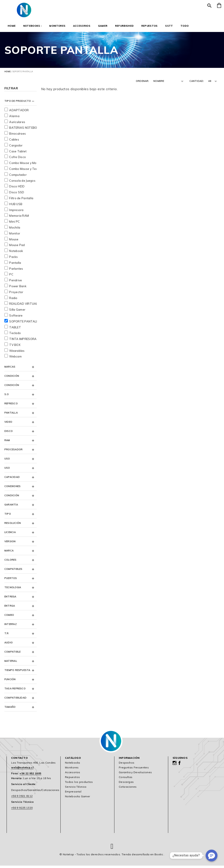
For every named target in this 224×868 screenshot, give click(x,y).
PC (11, 277)
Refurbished (124, 26)
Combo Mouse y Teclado (26, 171)
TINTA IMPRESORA (23, 341)
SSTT (169, 26)
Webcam (15, 359)
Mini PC (14, 224)
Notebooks (32, 26)
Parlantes (16, 271)
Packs (13, 259)
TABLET (15, 330)
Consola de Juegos (22, 183)
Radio (13, 300)
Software (16, 318)
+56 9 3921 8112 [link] (22, 798)
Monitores (57, 26)
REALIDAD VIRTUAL (23, 306)
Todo (185, 26)
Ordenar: (143, 81)
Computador (18, 177)
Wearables (17, 353)
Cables (14, 142)
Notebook (16, 254)
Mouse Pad (17, 248)
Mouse (14, 242)
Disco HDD (17, 189)
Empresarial (73, 794)
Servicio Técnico (76, 789)
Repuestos (150, 26)
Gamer (103, 26)
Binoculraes (17, 136)
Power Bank (18, 289)
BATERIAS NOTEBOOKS (26, 130)
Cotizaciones (128, 789)
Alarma (14, 118)
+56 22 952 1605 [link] (30, 776)
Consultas (126, 780)
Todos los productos (79, 784)
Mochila (15, 230)
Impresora (16, 212)
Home (12, 26)
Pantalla (15, 265)
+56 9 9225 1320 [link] (22, 810)
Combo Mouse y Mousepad (28, 166)
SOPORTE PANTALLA (25, 324)
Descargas (126, 784)
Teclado (15, 336)
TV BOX (15, 347)
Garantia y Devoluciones (135, 775)
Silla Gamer (17, 312)
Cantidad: (197, 81)
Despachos (127, 765)
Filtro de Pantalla (21, 201)
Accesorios (82, 26)
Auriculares (17, 124)
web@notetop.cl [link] (22, 770)
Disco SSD (17, 195)
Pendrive (16, 283)
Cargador (16, 148)
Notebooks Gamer (77, 799)
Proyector (16, 294)
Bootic (159, 857)
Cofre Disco (17, 160)
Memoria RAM (19, 218)
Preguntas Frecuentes (134, 770)
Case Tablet (18, 154)
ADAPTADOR (19, 113)
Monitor (15, 236)
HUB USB (16, 206)
